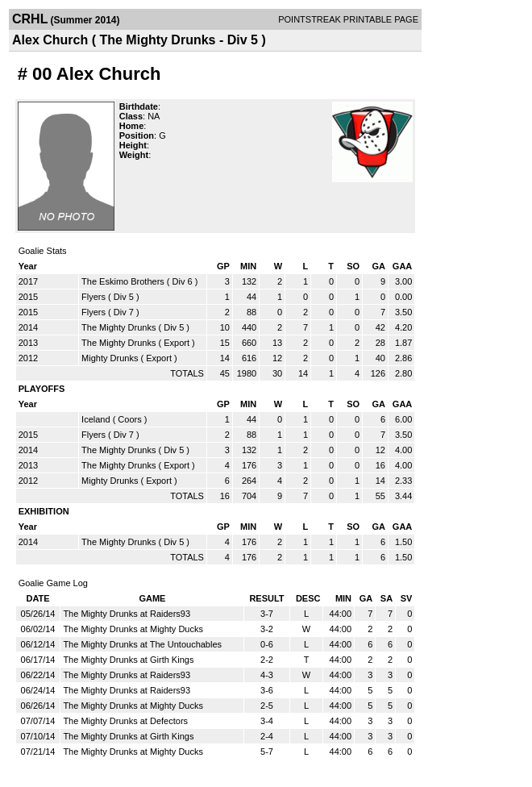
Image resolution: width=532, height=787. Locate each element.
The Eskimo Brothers (123, 281)
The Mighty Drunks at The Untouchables (142, 644)
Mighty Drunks (110, 358)
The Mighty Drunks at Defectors (125, 721)
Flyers (94, 297)
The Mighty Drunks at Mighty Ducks (133, 629)
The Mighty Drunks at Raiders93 (127, 614)
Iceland (96, 419)
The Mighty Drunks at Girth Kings (128, 660)
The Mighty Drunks (118, 327)
